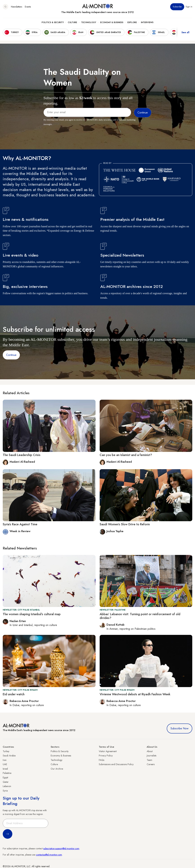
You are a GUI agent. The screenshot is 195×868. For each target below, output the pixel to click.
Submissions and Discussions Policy (116, 764)
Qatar (6, 782)
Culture (72, 22)
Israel (5, 769)
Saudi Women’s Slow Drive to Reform (125, 524)
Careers (151, 764)
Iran (5, 760)
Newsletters (17, 7)
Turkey (6, 751)
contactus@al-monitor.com (49, 855)
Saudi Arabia (9, 756)
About (150, 751)
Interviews (147, 22)
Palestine (7, 773)
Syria (5, 791)
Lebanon (7, 786)
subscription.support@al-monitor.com (61, 848)
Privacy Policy (106, 756)
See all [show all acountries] (185, 32)
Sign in (189, 7)
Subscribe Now (180, 728)
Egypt (5, 777)
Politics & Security (53, 22)
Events (28, 7)
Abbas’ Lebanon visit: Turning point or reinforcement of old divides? (140, 616)
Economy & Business (112, 22)
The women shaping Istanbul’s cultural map (32, 614)
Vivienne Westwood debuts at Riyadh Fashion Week (135, 694)
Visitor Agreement (108, 751)
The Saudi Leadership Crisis (22, 455)
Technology (89, 22)
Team (149, 760)
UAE (5, 764)
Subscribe (177, 7)
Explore (132, 22)
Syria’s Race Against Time (20, 524)
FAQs (102, 760)
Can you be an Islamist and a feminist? (126, 455)
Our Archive (57, 769)
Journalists (152, 756)
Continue (11, 355)
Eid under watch (14, 694)
